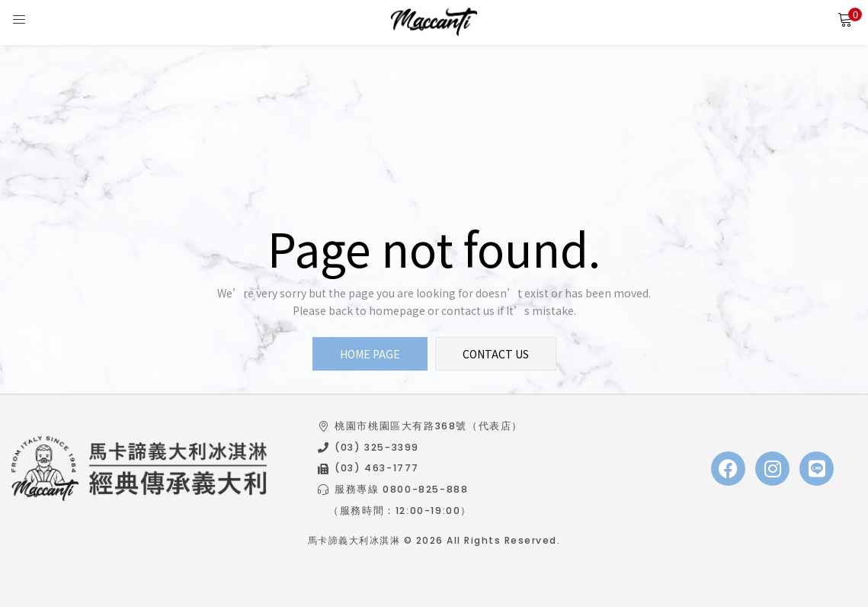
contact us (496, 354)
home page (370, 354)
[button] (845, 19)
